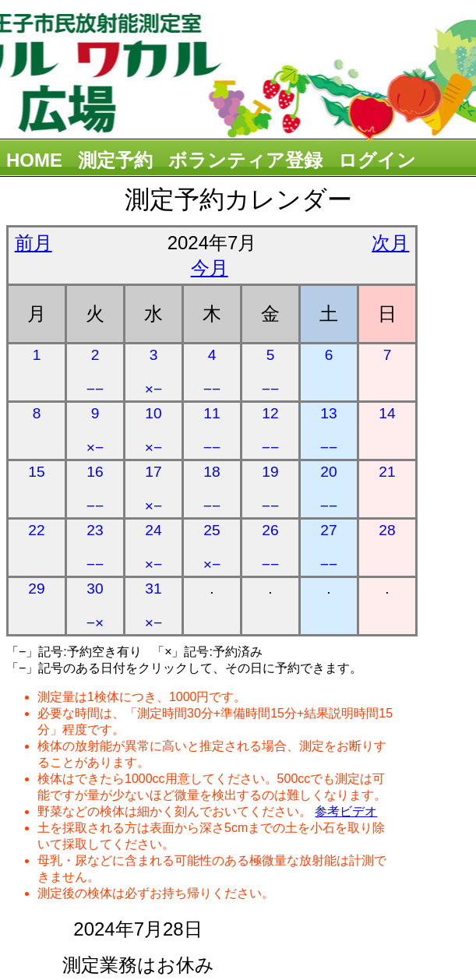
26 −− (270, 547)
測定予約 (115, 160)
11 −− (212, 430)
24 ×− (153, 547)
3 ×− (153, 372)
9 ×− (95, 430)
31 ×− (153, 606)
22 (36, 530)
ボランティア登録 (245, 160)
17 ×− (153, 489)
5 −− (270, 372)
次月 (390, 243)
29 (36, 589)
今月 (210, 268)
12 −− (270, 430)
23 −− (95, 547)
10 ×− (153, 430)
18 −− (212, 489)
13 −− (329, 430)
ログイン (377, 160)
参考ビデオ (346, 811)
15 (36, 472)
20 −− (329, 489)
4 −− (212, 372)
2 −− (95, 372)
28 (387, 530)
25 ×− (212, 547)
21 (387, 472)
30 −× (95, 606)
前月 (33, 243)
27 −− (329, 547)
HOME (34, 160)
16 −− (95, 489)
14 (387, 413)
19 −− (270, 489)
